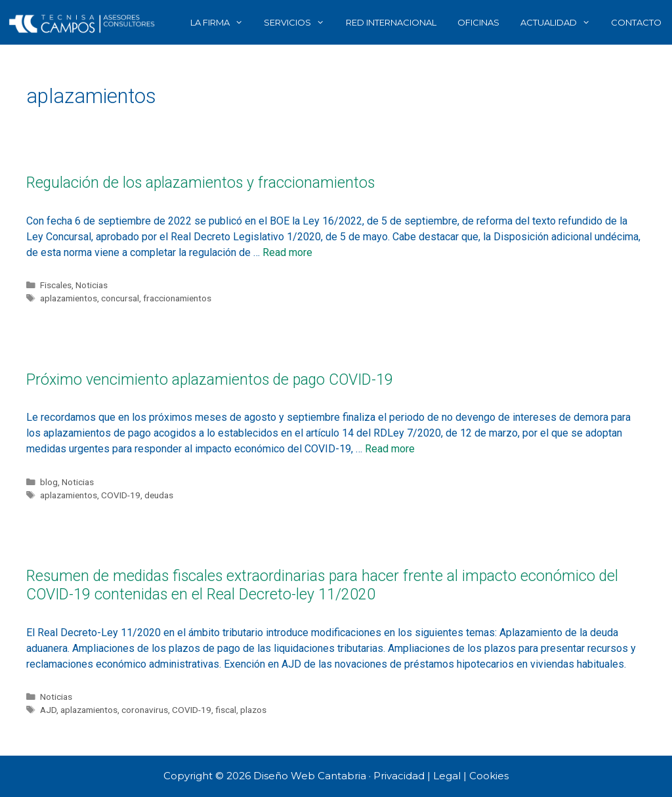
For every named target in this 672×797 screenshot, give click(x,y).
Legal (447, 776)
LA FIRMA (222, 22)
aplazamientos (69, 298)
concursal (120, 298)
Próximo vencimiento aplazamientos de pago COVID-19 (210, 380)
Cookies (489, 776)
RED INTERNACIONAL (391, 22)
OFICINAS (478, 22)
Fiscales (56, 285)
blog (49, 482)
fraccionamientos (177, 298)
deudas (159, 495)
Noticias (92, 285)
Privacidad (399, 776)
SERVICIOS (299, 22)
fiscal (226, 710)
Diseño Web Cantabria (311, 776)
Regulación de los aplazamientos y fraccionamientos (200, 183)
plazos (253, 710)
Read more (287, 252)
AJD (48, 710)
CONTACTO (636, 22)
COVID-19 (121, 495)
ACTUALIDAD (560, 22)
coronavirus (145, 710)
